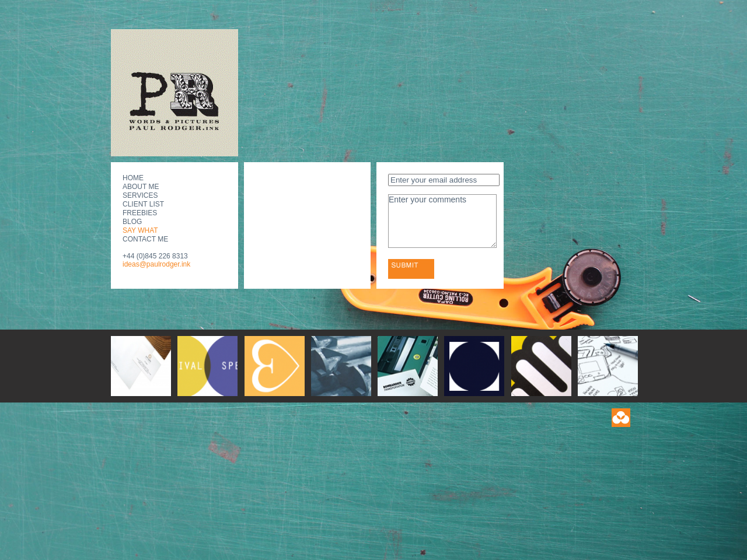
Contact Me (145, 239)
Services (140, 195)
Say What (140, 230)
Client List (143, 204)
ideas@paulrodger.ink (156, 264)
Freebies (140, 213)
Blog (132, 222)
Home (133, 178)
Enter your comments (442, 221)
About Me (141, 187)
